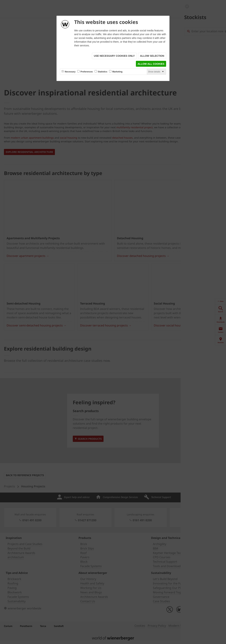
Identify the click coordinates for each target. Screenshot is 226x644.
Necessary (70, 72)
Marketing (117, 72)
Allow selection (152, 56)
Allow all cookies (151, 64)
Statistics (103, 72)
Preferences (87, 72)
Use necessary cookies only (114, 56)
